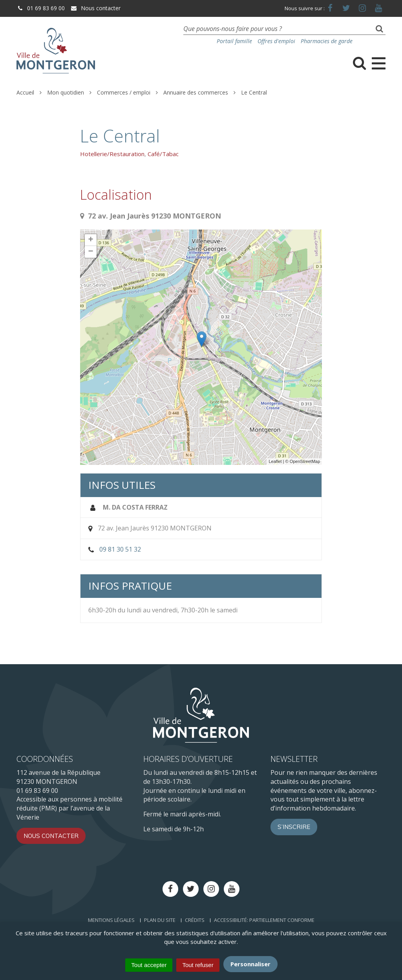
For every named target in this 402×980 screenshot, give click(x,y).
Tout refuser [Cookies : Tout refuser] (198, 965)
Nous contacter (95, 8)
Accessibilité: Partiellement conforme (264, 920)
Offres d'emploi (276, 41)
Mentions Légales (111, 920)
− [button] (91, 252)
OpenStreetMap (305, 461)
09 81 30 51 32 (120, 549)
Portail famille (234, 41)
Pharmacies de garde (327, 41)
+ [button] (91, 240)
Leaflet (275, 461)
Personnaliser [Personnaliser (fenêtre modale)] (250, 964)
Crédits (195, 920)
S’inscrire (294, 827)
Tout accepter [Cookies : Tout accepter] (149, 965)
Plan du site (160, 920)
